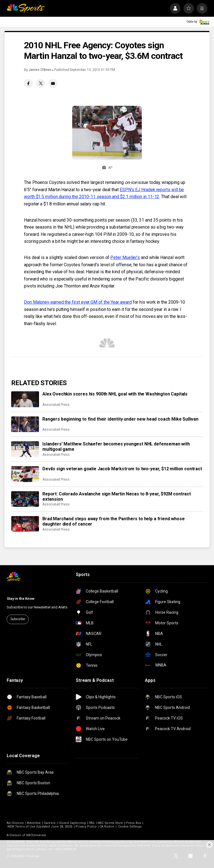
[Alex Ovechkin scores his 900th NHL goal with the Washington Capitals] (25, 399)
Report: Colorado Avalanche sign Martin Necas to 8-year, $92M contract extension (117, 497)
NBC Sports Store (110, 823)
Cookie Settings (130, 827)
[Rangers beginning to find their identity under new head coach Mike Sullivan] (25, 424)
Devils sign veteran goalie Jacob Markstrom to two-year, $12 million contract (122, 469)
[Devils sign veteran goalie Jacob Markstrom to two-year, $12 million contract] (25, 474)
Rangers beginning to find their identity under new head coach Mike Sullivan (120, 419)
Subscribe (18, 619)
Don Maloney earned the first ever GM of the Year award (78, 302)
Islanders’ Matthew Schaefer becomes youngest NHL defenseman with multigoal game (116, 447)
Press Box (133, 823)
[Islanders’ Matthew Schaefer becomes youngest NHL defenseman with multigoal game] (25, 449)
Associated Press (56, 405)
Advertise (34, 823)
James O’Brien (40, 70)
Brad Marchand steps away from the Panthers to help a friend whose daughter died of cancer (114, 521)
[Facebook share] (28, 83)
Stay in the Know (21, 599)
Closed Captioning (72, 823)
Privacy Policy (86, 827)
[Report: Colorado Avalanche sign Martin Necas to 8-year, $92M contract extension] (25, 499)
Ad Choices (15, 823)
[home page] (26, 8)
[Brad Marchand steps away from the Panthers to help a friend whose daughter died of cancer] (25, 524)
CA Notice (107, 827)
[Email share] (53, 83)
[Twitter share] (41, 83)
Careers (49, 823)
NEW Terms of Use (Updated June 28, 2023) (40, 827)
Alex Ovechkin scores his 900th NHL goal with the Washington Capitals (115, 394)
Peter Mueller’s (125, 257)
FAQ (92, 823)
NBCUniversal (36, 835)
